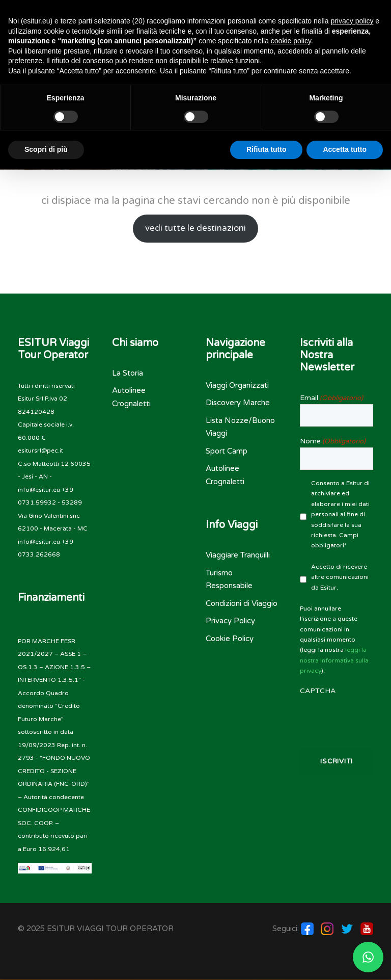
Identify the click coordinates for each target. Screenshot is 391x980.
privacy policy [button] (352, 21)
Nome (333, 441)
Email (331, 398)
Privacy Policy (230, 621)
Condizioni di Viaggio (242, 603)
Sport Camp (227, 451)
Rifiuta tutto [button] (267, 149)
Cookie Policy (230, 639)
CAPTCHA (318, 691)
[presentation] (337, 717)
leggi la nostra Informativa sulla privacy (334, 660)
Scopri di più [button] (46, 149)
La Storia (128, 373)
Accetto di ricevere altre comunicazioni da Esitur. (340, 577)
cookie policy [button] (291, 41)
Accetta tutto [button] (345, 149)
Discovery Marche (238, 403)
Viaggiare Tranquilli (238, 555)
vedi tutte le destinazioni (195, 228)
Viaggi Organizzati (237, 385)
